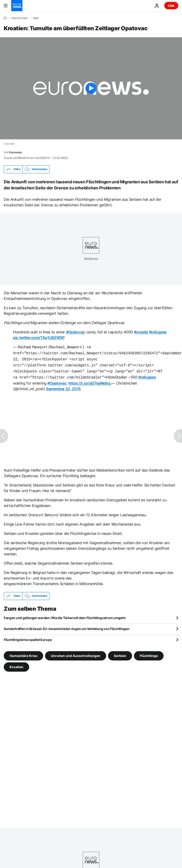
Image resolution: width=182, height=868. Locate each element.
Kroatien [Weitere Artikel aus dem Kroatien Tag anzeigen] (16, 664)
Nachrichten (20, 18)
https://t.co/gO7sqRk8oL (90, 380)
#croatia (141, 332)
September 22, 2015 (63, 386)
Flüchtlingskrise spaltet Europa (28, 637)
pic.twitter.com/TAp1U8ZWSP (39, 338)
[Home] (5, 18)
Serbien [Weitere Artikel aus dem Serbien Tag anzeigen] (120, 653)
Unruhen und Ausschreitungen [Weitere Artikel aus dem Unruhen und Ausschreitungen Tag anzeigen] (76, 653)
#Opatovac (75, 332)
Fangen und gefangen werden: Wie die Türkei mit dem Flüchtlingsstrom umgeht (65, 615)
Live (171, 5)
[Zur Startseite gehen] (17, 6)
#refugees (158, 332)
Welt (36, 18)
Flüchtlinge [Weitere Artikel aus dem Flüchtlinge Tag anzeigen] (149, 653)
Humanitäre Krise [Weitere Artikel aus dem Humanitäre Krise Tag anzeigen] (23, 653)
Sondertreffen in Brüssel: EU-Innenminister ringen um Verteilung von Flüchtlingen (67, 626)
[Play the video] (91, 88)
